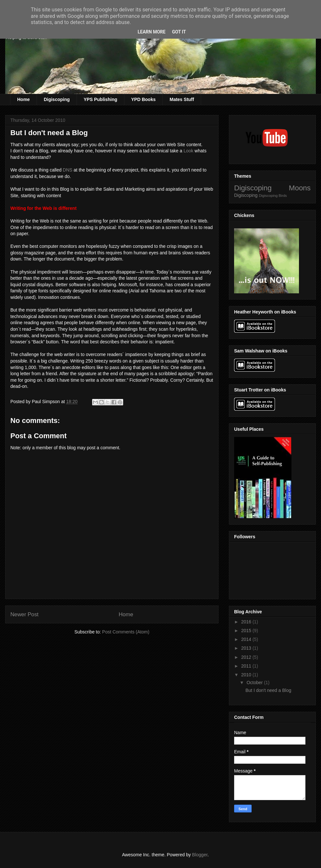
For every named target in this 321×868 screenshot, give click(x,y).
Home (24, 99)
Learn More (151, 32)
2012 (247, 657)
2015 (247, 631)
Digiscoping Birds (273, 196)
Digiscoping (57, 99)
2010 (247, 675)
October (255, 683)
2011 (247, 666)
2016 (247, 622)
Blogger (200, 855)
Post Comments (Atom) (126, 632)
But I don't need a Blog (268, 690)
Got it (179, 32)
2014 (247, 639)
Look (188, 151)
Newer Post (24, 614)
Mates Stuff (182, 99)
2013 (247, 648)
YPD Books (143, 99)
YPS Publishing (100, 99)
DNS (68, 170)
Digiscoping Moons (272, 188)
